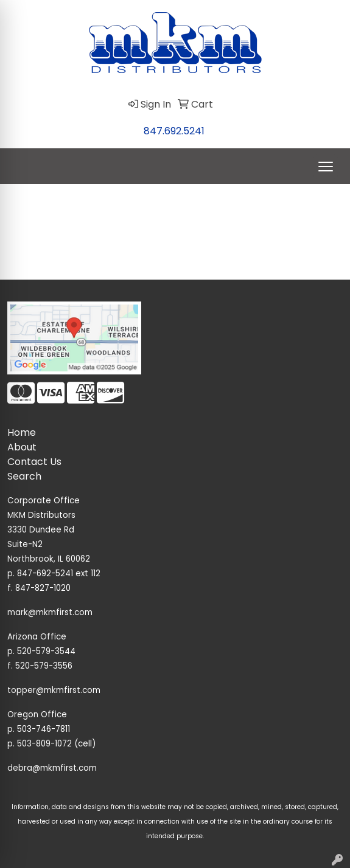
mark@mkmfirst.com (50, 612)
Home (22, 432)
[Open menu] (326, 167)
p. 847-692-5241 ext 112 (54, 573)
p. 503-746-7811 (39, 729)
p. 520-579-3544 (41, 651)
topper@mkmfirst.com (54, 690)
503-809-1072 (44, 744)
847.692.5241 (174, 131)
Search (24, 476)
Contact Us (34, 462)
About (22, 447)
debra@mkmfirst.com (52, 768)
